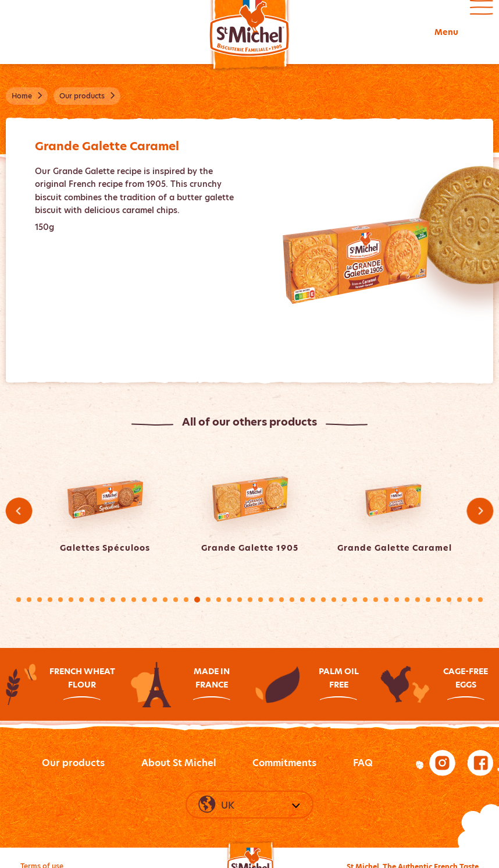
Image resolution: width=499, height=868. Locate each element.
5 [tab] (60, 600)
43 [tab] (459, 600)
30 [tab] (323, 600)
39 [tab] (418, 600)
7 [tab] (81, 600)
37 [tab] (397, 600)
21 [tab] (229, 600)
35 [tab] (376, 600)
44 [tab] (470, 600)
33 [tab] (355, 600)
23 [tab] (250, 600)
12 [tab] (134, 600)
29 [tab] (313, 600)
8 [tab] (92, 600)
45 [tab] (480, 600)
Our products (73, 763)
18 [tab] (197, 600)
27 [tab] (292, 600)
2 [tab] (29, 600)
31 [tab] (334, 600)
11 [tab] (123, 600)
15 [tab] (165, 600)
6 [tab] (71, 600)
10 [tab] (113, 600)
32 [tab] (344, 600)
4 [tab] (50, 600)
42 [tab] (449, 600)
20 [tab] (219, 600)
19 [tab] (208, 600)
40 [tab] (428, 600)
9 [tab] (102, 600)
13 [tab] (144, 600)
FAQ (363, 763)
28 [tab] (302, 600)
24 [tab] (261, 600)
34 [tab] (365, 600)
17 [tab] (186, 600)
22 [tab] (240, 600)
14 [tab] (155, 600)
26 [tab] (281, 600)
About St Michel (179, 763)
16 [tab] (176, 600)
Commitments (284, 763)
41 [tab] (439, 600)
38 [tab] (407, 600)
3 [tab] (40, 600)
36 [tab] (386, 600)
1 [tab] (19, 600)
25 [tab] (271, 600)
